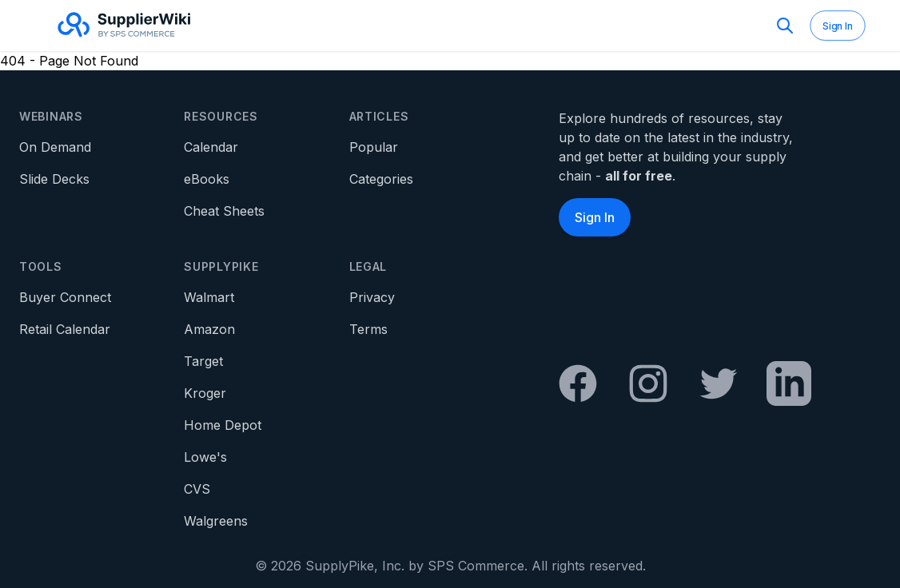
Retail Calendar (65, 329)
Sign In (838, 26)
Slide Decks (54, 179)
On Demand (55, 147)
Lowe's (205, 457)
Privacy (372, 297)
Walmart (209, 297)
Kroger (205, 393)
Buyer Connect (65, 297)
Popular (374, 147)
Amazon (209, 329)
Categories (381, 179)
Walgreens (216, 521)
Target (203, 361)
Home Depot (223, 425)
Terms (368, 329)
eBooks (207, 179)
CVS (197, 489)
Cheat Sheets (224, 211)
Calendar (211, 147)
